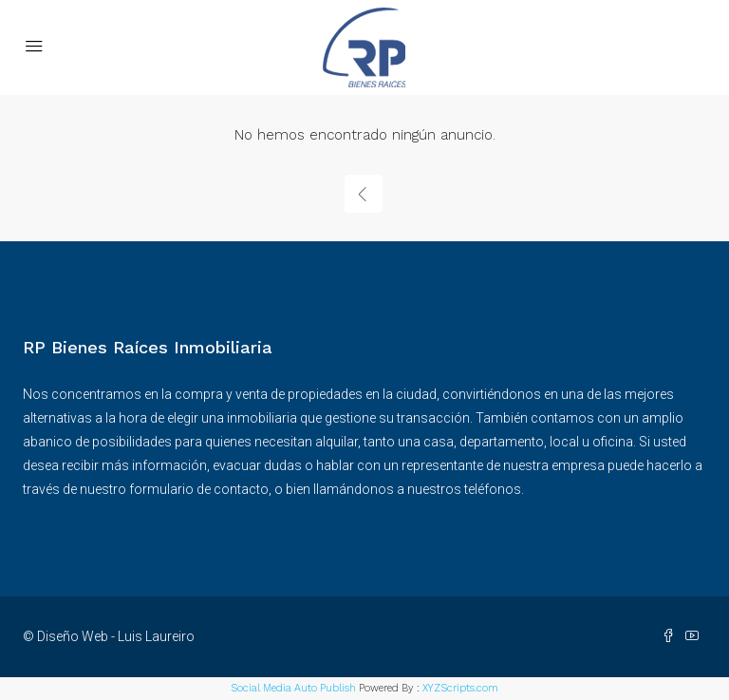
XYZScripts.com (460, 688)
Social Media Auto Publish (293, 688)
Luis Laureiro (156, 636)
